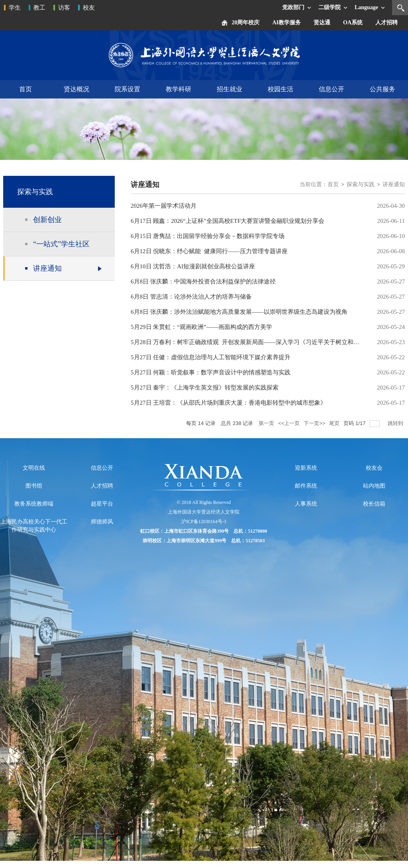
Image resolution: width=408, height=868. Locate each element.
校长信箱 (374, 504)
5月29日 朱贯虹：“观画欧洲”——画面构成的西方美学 (201, 327)
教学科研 (178, 89)
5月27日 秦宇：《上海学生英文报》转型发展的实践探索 (205, 388)
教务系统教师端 (34, 504)
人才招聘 (386, 23)
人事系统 (306, 504)
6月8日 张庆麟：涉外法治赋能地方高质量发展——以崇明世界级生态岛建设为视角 (239, 312)
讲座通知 (394, 184)
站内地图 (374, 486)
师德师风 (102, 522)
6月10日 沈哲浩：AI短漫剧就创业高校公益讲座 (193, 266)
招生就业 (229, 89)
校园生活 (280, 89)
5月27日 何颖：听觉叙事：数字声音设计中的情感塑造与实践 (211, 372)
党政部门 (293, 7)
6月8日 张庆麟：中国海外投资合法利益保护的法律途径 (203, 281)
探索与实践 (361, 184)
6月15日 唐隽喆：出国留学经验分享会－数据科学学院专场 (208, 236)
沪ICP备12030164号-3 (204, 522)
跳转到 (396, 423)
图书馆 (34, 486)
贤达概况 (76, 89)
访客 (64, 8)
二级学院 (330, 7)
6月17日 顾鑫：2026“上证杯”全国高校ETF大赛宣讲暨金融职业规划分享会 (228, 221)
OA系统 (353, 23)
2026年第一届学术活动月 (164, 206)
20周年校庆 (245, 23)
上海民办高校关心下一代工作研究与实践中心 (34, 526)
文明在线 (34, 468)
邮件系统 (306, 486)
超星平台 (102, 504)
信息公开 (331, 89)
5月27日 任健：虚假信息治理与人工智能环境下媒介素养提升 (211, 357)
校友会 (374, 468)
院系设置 (127, 89)
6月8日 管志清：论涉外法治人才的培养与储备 (191, 297)
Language (366, 7)
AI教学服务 (286, 23)
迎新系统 (306, 468)
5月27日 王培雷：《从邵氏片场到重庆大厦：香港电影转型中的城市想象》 (229, 403)
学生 (15, 8)
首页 (25, 89)
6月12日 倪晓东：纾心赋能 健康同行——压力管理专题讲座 (209, 251)
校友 (89, 8)
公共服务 (382, 89)
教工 (39, 8)
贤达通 (322, 23)
